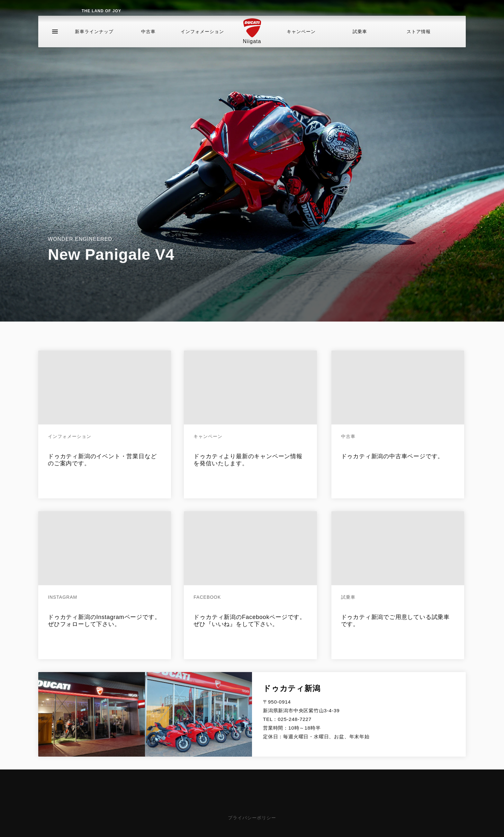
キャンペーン (301, 40)
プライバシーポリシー (252, 818)
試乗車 (360, 40)
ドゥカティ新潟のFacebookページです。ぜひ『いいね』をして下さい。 (250, 621)
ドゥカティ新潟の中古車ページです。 (392, 456)
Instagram (63, 597)
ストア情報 (419, 40)
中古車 (148, 40)
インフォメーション (202, 40)
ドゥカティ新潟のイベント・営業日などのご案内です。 (102, 460)
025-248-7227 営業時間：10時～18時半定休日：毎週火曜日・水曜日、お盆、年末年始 (316, 728)
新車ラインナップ (94, 40)
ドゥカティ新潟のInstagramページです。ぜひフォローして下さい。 (104, 621)
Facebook (207, 597)
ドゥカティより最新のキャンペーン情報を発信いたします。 (248, 460)
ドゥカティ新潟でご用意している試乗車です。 (395, 621)
